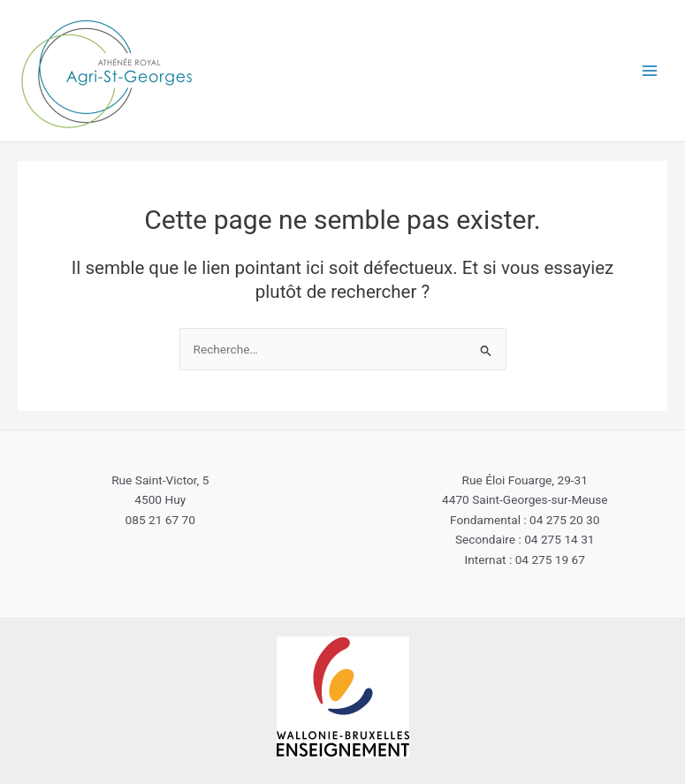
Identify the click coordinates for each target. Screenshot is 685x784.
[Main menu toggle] (650, 71)
